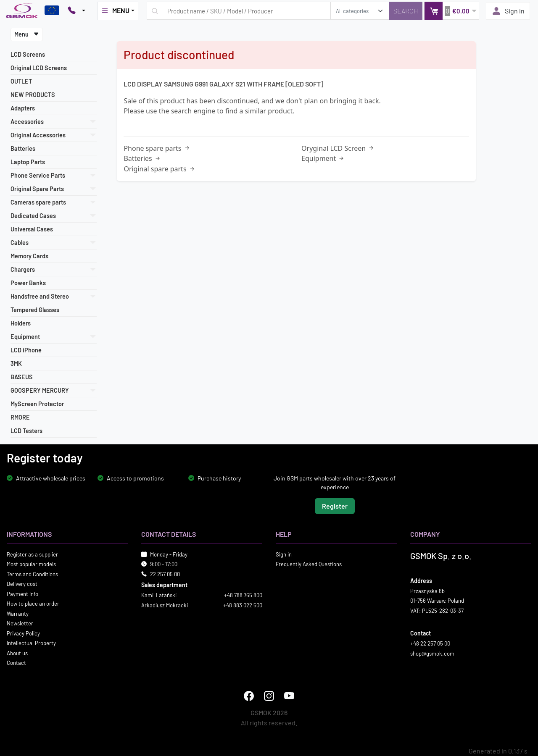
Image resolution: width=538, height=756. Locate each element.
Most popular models (31, 564)
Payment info (22, 593)
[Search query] (239, 11)
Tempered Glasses (35, 310)
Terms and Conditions (32, 574)
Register (335, 505)
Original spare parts (160, 169)
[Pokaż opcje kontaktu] (76, 11)
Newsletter (20, 623)
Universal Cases (32, 229)
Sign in (508, 11)
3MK (16, 364)
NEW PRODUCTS (33, 95)
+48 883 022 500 (243, 605)
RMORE (20, 417)
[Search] (406, 11)
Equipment (323, 158)
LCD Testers (26, 431)
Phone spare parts (157, 148)
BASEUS (22, 377)
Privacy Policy (23, 633)
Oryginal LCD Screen (338, 148)
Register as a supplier (32, 554)
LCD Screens (28, 54)
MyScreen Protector (37, 404)
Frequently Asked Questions (309, 564)
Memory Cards (29, 256)
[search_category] (360, 11)
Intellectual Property (31, 643)
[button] (452, 11)
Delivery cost (22, 584)
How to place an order (33, 604)
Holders (21, 323)
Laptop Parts (28, 162)
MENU (115, 10)
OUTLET (21, 81)
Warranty (18, 613)
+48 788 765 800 (243, 595)
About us (17, 653)
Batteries (23, 148)
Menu (27, 34)
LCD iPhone (26, 350)
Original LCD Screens (39, 68)
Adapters (23, 108)
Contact (16, 663)
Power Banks (28, 283)
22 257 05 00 (165, 574)
